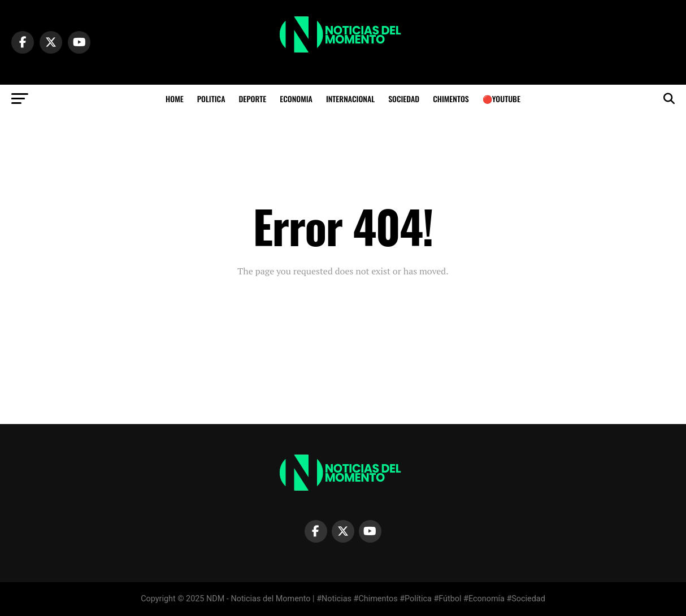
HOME (175, 99)
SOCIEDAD (404, 99)
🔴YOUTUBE (502, 99)
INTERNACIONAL (350, 99)
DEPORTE (252, 99)
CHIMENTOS (451, 99)
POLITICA (211, 99)
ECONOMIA (296, 99)
